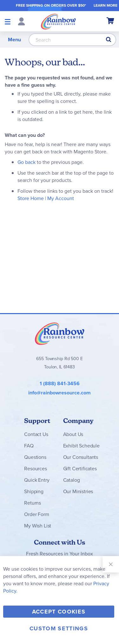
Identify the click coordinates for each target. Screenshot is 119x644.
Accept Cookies (59, 612)
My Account (61, 198)
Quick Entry (37, 480)
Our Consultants (81, 457)
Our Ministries (78, 491)
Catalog (72, 480)
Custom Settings (59, 628)
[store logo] (58, 21)
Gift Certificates (80, 469)
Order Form (36, 514)
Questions (35, 457)
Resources (36, 469)
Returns (33, 503)
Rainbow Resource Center (60, 333)
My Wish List (38, 526)
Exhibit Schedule (81, 446)
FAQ (29, 446)
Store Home (31, 198)
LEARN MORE (106, 5)
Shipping (34, 491)
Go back (26, 162)
